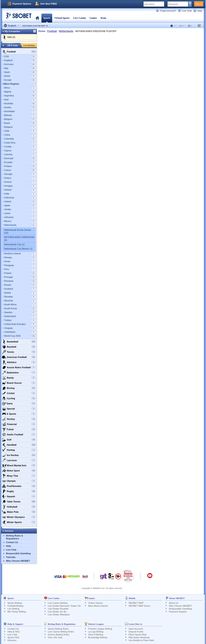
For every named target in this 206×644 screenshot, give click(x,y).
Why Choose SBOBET (18, 561)
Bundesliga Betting (98, 637)
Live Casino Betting (58, 603)
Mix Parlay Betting (17, 612)
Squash (19, 496)
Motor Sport (19, 471)
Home (37, 18)
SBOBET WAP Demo (139, 606)
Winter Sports (19, 522)
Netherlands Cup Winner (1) (18, 249)
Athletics (19, 362)
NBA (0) (11, 37)
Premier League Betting (100, 629)
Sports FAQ (13, 637)
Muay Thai (19, 476)
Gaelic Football (19, 434)
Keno (103, 18)
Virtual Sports (62, 18)
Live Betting (29, 45)
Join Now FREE (48, 4)
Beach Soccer (19, 383)
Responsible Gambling (18, 553)
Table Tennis (19, 502)
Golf (19, 440)
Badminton (19, 373)
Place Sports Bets (138, 635)
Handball (19, 445)
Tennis (19, 352)
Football (19, 52)
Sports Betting (15, 603)
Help (200, 11)
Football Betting (15, 606)
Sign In (199, 4)
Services (9, 531)
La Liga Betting (96, 632)
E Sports (19, 414)
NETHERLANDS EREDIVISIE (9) (19, 239)
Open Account (136, 629)
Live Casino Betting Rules (61, 632)
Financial (19, 424)
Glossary (12, 640)
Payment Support (178, 612)
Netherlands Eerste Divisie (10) (18, 231)
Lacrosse (19, 460)
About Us (174, 603)
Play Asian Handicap (139, 637)
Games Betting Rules (59, 635)
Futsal (19, 429)
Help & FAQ (13, 632)
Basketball (19, 342)
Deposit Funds (136, 632)
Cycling (19, 398)
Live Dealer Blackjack (59, 614)
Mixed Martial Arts (19, 465)
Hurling (19, 450)
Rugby (19, 491)
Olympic (19, 481)
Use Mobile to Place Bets (141, 640)
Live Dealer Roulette (58, 609)
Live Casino (80, 18)
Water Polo (19, 512)
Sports (47, 18)
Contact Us (12, 542)
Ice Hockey (19, 455)
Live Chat (187, 11)
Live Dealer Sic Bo (57, 612)
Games (93, 18)
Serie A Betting (96, 635)
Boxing (19, 388)
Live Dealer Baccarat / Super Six (64, 606)
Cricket (19, 393)
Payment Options (22, 4)
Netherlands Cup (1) (14, 244)
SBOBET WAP (136, 603)
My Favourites (12, 31)
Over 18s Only (55, 637)
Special (19, 409)
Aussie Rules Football (19, 367)
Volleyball (19, 507)
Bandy (19, 378)
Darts (19, 404)
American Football (19, 357)
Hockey (19, 419)
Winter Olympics (19, 517)
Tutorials (11, 557)
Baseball (19, 347)
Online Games (95, 603)
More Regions (12, 84)
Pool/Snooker (19, 486)
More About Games (98, 606)
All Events (12, 45)
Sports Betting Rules (58, 629)
